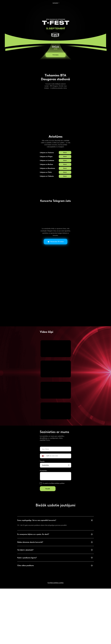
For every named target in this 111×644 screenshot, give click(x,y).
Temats (42, 517)
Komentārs (43, 526)
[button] (65, 208)
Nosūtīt (48, 544)
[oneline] (56, 504)
